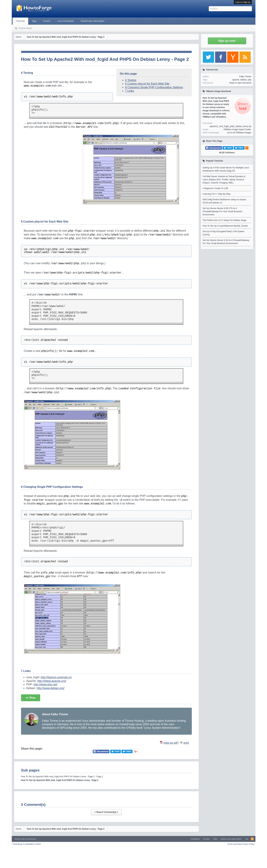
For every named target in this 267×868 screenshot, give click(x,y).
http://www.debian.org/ (50, 688)
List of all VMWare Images (239, 133)
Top (247, 839)
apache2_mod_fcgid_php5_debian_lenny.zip (230, 126)
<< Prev (31, 698)
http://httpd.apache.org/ (52, 681)
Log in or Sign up (243, 2)
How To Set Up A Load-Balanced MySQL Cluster (225, 226)
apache (236, 80)
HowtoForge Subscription (93, 21)
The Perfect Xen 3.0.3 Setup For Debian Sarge (224, 220)
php (249, 80)
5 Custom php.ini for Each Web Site (147, 84)
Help (215, 839)
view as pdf (171, 743)
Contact (206, 839)
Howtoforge (27, 844)
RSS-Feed (252, 839)
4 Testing (131, 80)
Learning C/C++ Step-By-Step (217, 194)
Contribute (195, 839)
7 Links (130, 91)
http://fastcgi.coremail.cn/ (56, 677)
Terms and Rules (235, 844)
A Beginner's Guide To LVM (215, 188)
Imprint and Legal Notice (231, 839)
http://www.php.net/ (45, 684)
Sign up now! (227, 41)
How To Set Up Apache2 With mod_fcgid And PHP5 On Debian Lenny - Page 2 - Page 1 (62, 777)
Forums (47, 21)
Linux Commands (65, 21)
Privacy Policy (248, 844)
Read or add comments (240, 83)
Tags (34, 21)
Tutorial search (25, 28)
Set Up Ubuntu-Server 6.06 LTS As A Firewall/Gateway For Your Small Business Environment (222, 211)
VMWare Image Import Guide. (237, 129)
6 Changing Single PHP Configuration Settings (154, 87)
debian (244, 80)
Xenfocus (32, 839)
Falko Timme (245, 77)
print (186, 743)
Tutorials (21, 21)
